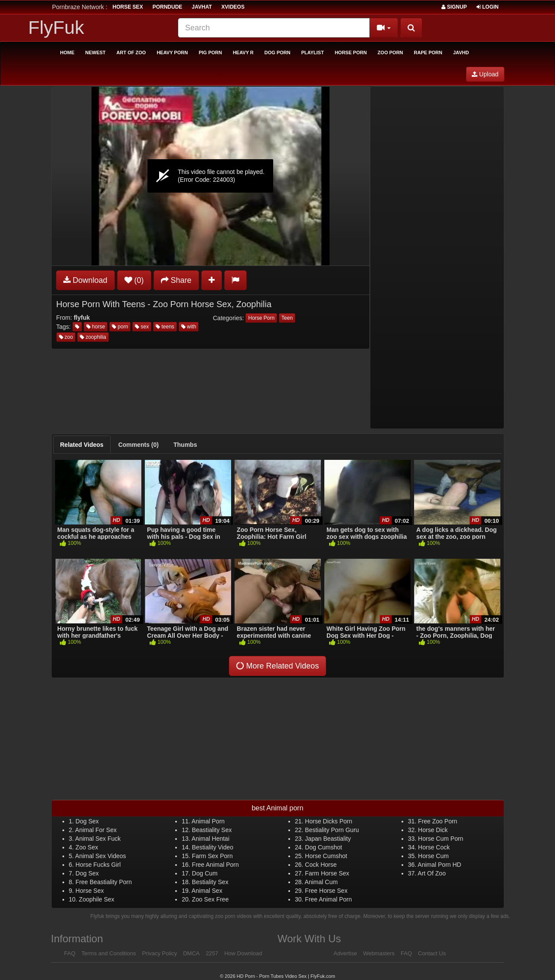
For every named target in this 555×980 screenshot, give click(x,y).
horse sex (128, 7)
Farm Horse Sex (327, 873)
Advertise (345, 953)
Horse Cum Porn (441, 839)
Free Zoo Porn (437, 821)
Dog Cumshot (323, 847)
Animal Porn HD (439, 865)
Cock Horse (321, 865)
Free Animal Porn (215, 865)
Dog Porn (277, 52)
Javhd (461, 52)
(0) (134, 280)
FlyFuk (56, 27)
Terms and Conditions (109, 953)
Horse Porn (351, 52)
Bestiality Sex (210, 882)
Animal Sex (207, 891)
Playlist (313, 52)
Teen (287, 318)
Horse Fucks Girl (98, 865)
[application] (211, 176)
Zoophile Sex (97, 899)
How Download (243, 953)
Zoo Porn (390, 52)
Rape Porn (428, 52)
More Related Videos (277, 666)
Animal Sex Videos (100, 856)
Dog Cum (205, 873)
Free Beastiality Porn (104, 882)
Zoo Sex (87, 847)
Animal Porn (208, 821)
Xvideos (233, 7)
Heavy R (243, 52)
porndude (168, 7)
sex (142, 327)
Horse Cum (433, 856)
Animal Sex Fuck (98, 839)
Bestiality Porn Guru (332, 830)
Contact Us (432, 953)
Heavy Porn (172, 52)
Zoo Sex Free (211, 899)
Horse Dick (433, 830)
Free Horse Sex (326, 891)
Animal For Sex (96, 830)
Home (67, 52)
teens (165, 327)
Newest (96, 52)
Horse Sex (90, 891)
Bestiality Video (213, 847)
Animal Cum (321, 882)
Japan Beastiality (328, 839)
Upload (485, 74)
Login (488, 7)
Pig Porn (210, 52)
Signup (454, 7)
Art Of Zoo (432, 873)
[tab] (82, 445)
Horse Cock (434, 847)
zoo (66, 337)
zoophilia (93, 337)
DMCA (191, 953)
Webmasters (379, 953)
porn (120, 327)
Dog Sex (87, 821)
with (189, 327)
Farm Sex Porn (212, 856)
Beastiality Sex (212, 830)
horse (96, 327)
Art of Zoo (131, 52)
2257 (212, 953)
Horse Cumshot (326, 856)
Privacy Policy (159, 953)
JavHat (202, 7)
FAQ (70, 953)
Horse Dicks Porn (328, 821)
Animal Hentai (211, 839)
